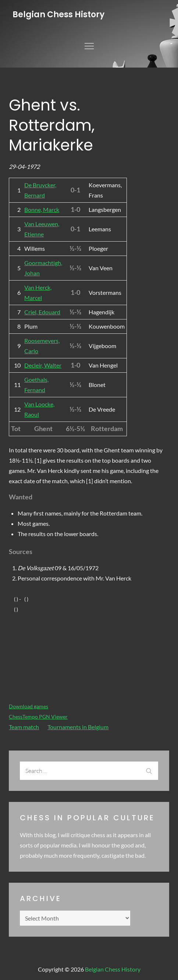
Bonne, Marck (42, 209)
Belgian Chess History (58, 15)
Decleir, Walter (43, 365)
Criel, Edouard (42, 312)
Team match (24, 727)
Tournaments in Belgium (78, 727)
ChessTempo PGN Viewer (38, 717)
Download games (29, 706)
